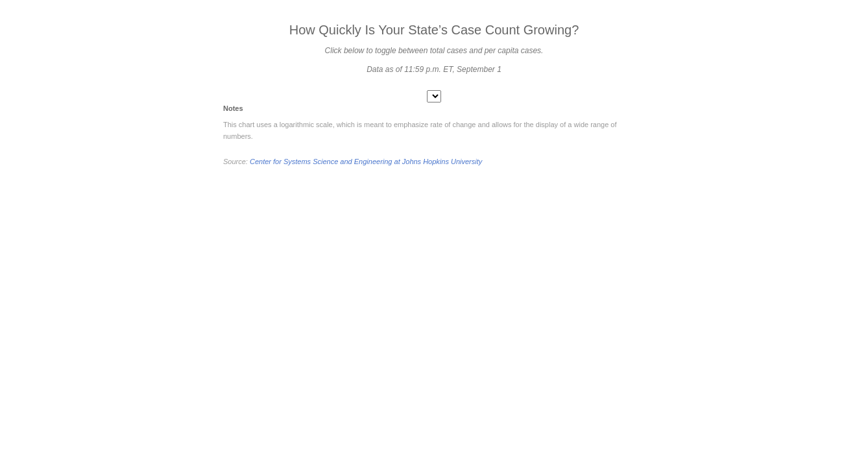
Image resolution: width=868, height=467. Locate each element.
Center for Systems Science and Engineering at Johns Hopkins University (366, 162)
